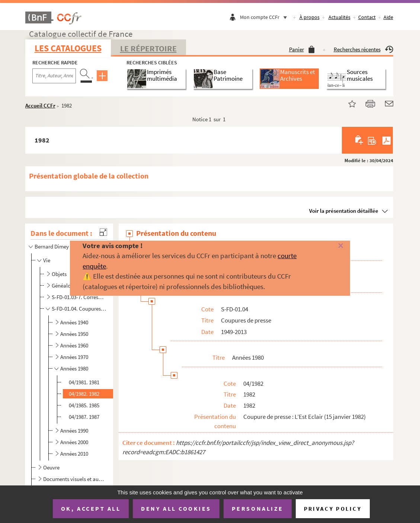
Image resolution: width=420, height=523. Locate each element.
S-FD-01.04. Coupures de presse (79, 309)
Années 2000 (74, 442)
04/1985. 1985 (84, 405)
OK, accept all (91, 508)
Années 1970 (74, 357)
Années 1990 (74, 431)
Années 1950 (74, 334)
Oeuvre (51, 467)
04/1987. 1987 (84, 417)
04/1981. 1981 (84, 382)
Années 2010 (74, 454)
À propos (310, 17)
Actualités (339, 17)
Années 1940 (74, 322)
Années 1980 (74, 368)
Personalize (258, 508)
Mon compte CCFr (265, 17)
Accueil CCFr (40, 105)
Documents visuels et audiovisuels (74, 479)
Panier (302, 49)
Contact (367, 17)
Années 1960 (74, 345)
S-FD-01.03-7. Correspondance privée (79, 297)
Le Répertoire (148, 48)
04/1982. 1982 (84, 394)
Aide (388, 17)
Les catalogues (68, 48)
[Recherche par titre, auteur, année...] (54, 76)
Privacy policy (333, 509)
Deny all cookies (176, 508)
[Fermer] (332, 246)
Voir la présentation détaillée (344, 211)
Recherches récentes (363, 49)
